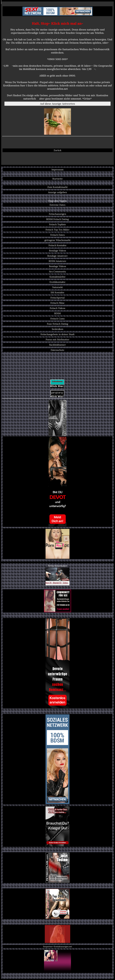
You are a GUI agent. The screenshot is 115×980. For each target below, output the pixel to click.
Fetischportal (57, 298)
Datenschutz (57, 350)
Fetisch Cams (58, 319)
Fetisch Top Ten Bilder (57, 230)
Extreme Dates (57, 205)
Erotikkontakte (58, 282)
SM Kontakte (57, 292)
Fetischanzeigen (57, 214)
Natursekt (58, 287)
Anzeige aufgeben (57, 192)
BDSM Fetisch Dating (57, 219)
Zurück (58, 150)
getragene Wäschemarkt (57, 240)
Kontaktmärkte (57, 277)
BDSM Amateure (57, 261)
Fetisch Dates (57, 235)
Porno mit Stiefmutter (57, 340)
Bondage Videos (57, 251)
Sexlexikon (58, 329)
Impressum (57, 170)
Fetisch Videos (57, 308)
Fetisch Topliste (58, 224)
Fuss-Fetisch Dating (57, 324)
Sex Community (57, 272)
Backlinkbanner (58, 345)
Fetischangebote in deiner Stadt (57, 334)
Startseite (57, 179)
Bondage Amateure (57, 256)
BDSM (57, 313)
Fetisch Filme (57, 303)
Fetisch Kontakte (57, 245)
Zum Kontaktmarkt (57, 187)
